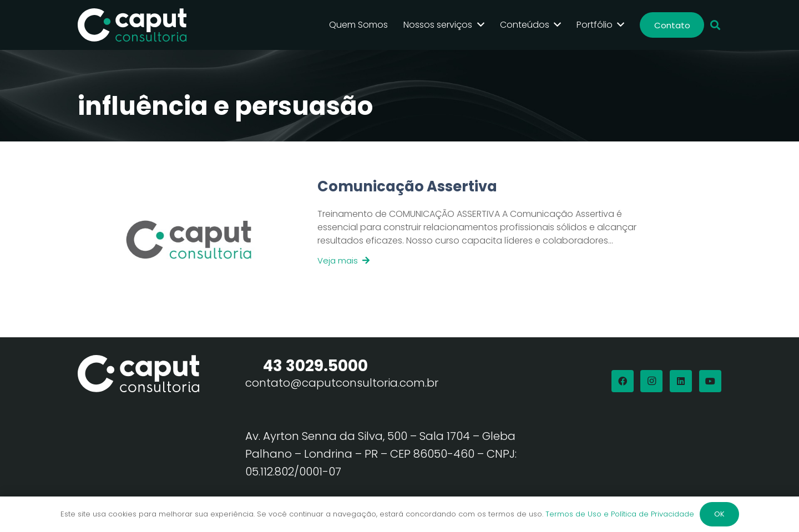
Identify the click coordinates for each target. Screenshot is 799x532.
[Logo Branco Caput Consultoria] (132, 25)
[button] (715, 25)
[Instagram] (651, 381)
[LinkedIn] (681, 381)
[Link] (477, 239)
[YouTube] (710, 381)
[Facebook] (623, 381)
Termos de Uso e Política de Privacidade (620, 514)
